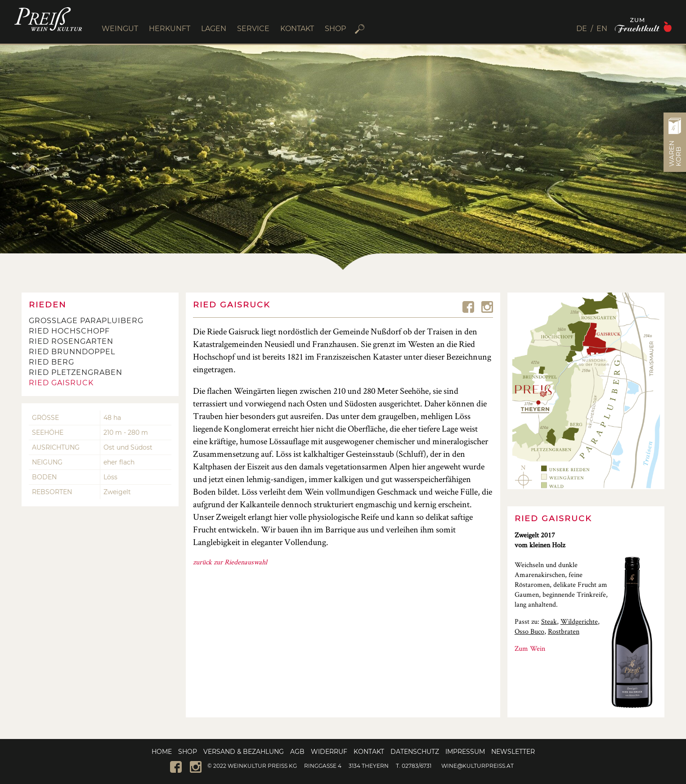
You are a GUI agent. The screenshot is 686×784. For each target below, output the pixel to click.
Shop (188, 752)
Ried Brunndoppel (72, 352)
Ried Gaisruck (61, 383)
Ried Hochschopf (69, 331)
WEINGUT (120, 29)
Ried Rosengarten (71, 341)
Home (162, 752)
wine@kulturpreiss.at (478, 766)
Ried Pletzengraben (76, 372)
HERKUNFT (170, 29)
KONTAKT (297, 29)
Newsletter (513, 752)
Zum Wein (530, 648)
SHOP (335, 29)
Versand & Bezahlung (244, 752)
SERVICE (253, 29)
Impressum (465, 752)
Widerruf (329, 752)
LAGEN (214, 29)
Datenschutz (415, 752)
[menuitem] (585, 29)
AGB (297, 752)
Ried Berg (52, 362)
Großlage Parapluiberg (86, 321)
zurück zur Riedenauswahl (230, 562)
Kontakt (369, 752)
